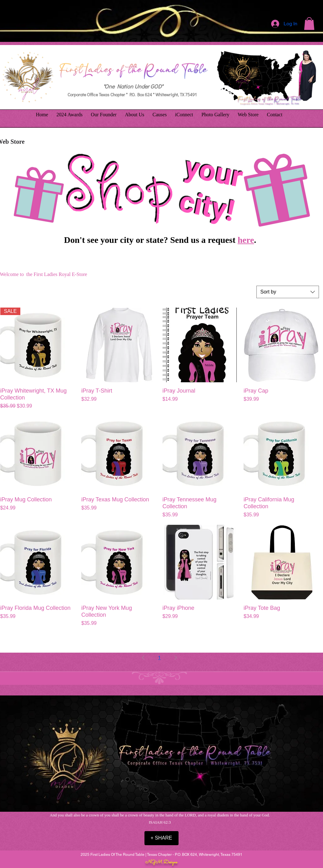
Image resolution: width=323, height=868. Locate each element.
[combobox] (288, 292)
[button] (309, 24)
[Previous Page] (143, 658)
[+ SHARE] (161, 838)
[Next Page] (176, 658)
